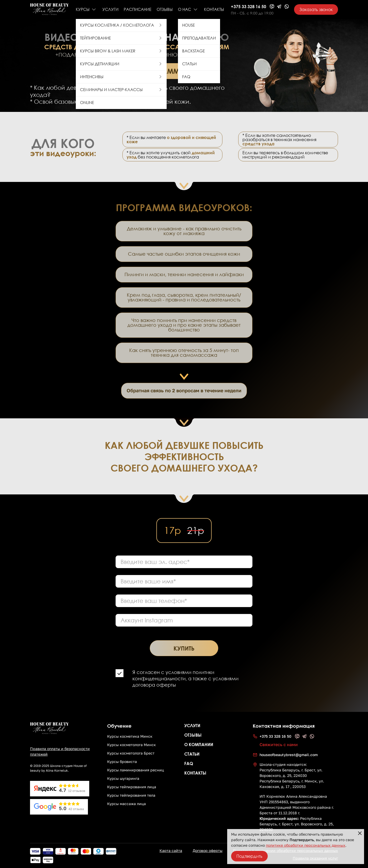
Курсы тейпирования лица (132, 787)
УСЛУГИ (110, 9)
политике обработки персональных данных (306, 845)
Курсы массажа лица (126, 804)
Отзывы (165, 9)
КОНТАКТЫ (214, 9)
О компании (199, 744)
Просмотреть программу (137, 71)
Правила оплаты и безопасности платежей (60, 752)
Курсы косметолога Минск (131, 745)
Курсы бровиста (122, 762)
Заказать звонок (316, 9)
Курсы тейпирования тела (131, 795)
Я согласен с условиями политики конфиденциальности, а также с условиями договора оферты (185, 679)
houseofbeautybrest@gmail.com (289, 755)
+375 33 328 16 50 (248, 6)
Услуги (192, 725)
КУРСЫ (83, 9)
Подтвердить (249, 856)
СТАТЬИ (192, 754)
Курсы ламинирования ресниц (136, 770)
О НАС (185, 9)
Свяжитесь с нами (279, 745)
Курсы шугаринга (123, 778)
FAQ (189, 763)
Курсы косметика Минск (130, 736)
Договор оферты (208, 851)
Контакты (195, 773)
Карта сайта (171, 851)
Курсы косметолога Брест (131, 753)
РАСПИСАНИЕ (138, 9)
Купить (184, 648)
